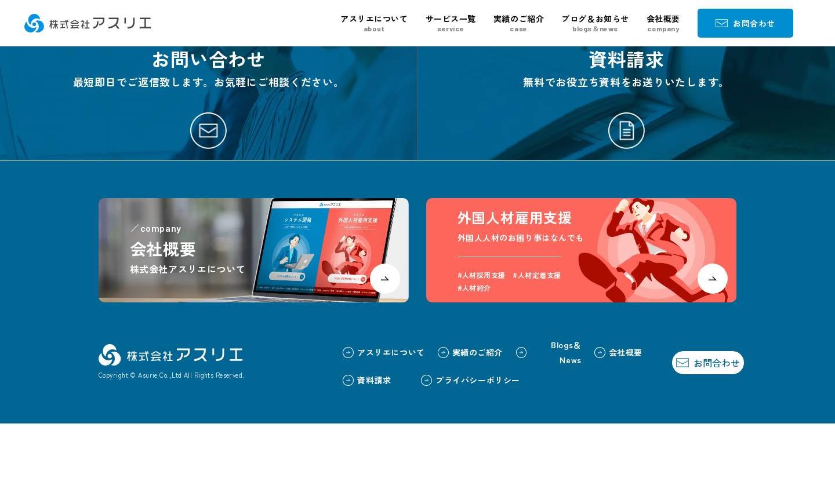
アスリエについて (374, 23)
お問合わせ (745, 23)
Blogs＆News (523, 432)
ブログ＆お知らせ (595, 23)
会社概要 (663, 23)
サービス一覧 (451, 23)
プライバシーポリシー (446, 460)
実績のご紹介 (519, 23)
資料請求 (342, 460)
